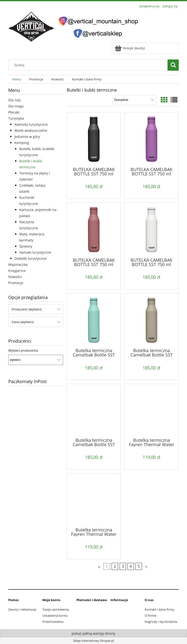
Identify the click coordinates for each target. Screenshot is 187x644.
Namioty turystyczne (31, 124)
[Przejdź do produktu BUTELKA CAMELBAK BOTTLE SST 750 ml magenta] (151, 139)
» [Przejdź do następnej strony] (146, 567)
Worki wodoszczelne (31, 130)
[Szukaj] (173, 65)
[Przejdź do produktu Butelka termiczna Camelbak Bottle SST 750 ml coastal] (94, 320)
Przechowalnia (53, 622)
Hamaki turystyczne (35, 252)
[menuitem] (17, 79)
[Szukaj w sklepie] (89, 65)
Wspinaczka (18, 264)
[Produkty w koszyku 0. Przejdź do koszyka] (130, 48)
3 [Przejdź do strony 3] (123, 567)
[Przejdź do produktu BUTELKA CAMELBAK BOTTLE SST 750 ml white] (151, 230)
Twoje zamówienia (56, 609)
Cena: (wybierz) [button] (23, 322)
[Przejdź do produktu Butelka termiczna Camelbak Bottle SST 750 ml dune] (151, 320)
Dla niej (14, 100)
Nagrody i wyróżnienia (161, 622)
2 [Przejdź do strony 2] (115, 567)
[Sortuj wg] (135, 100)
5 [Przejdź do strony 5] (139, 567)
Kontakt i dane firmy (159, 609)
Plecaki (14, 112)
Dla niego (16, 106)
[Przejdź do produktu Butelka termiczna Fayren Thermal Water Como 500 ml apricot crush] (151, 410)
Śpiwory (26, 246)
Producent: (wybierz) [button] (27, 309)
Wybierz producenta (23, 350)
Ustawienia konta (55, 615)
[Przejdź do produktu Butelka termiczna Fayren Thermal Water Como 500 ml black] (94, 500)
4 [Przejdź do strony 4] (131, 567)
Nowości (15, 277)
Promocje (16, 283)
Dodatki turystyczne (30, 258)
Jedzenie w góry (27, 137)
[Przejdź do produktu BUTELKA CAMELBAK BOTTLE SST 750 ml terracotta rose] (94, 230)
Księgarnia (17, 271)
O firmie (150, 615)
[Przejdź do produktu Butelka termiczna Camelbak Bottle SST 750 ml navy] (94, 410)
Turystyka (16, 118)
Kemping (22, 143)
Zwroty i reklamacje (22, 609)
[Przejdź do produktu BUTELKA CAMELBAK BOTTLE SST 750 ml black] (94, 139)
